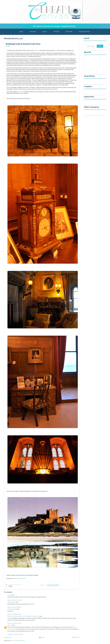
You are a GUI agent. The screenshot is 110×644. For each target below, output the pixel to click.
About (45, 32)
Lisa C (9, 595)
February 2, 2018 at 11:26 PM (15, 634)
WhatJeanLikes (12, 609)
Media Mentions (84, 32)
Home (21, 32)
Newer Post (8, 637)
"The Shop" (33, 32)
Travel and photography (53, 585)
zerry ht (10, 625)
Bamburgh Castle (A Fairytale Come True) (23, 44)
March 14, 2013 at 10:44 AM (15, 600)
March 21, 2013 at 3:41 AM (14, 614)
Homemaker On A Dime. (20, 578)
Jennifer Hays (11, 602)
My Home (56, 32)
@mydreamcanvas (69, 26)
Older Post (76, 637)
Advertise (69, 32)
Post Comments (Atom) (18, 641)
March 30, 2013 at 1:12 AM (14, 623)
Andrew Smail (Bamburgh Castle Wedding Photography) (23, 616)
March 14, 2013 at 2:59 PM (14, 607)
